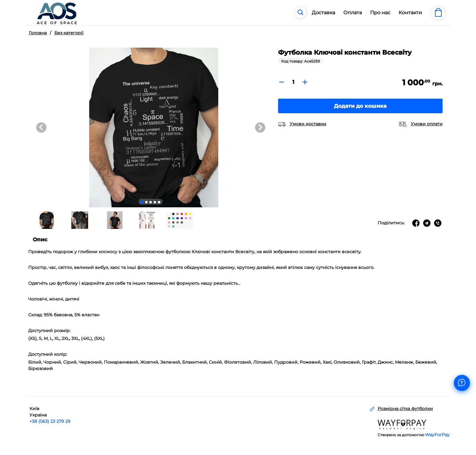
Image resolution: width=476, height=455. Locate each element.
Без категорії (69, 33)
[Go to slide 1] (142, 202)
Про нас (380, 13)
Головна (38, 33)
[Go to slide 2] (146, 202)
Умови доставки (308, 124)
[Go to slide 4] (155, 202)
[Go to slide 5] (159, 202)
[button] (46, 220)
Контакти (410, 13)
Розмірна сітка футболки (405, 409)
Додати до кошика (360, 106)
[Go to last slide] (41, 127)
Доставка (323, 13)
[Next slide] (260, 127)
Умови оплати (427, 124)
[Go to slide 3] (151, 202)
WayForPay (437, 435)
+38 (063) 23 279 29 (50, 421)
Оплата (353, 13)
